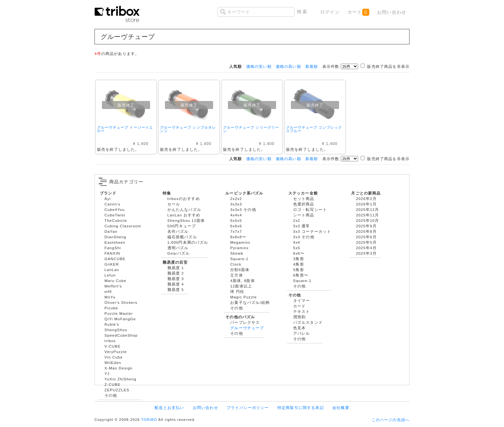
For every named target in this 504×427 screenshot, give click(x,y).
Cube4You (115, 209)
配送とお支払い (169, 408)
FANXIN (112, 253)
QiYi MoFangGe (120, 319)
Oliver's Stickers (121, 302)
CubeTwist (115, 215)
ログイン (330, 12)
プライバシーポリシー (248, 408)
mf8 (108, 291)
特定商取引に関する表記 (301, 408)
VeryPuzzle (116, 352)
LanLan (112, 270)
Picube (111, 308)
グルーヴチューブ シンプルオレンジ (188, 129)
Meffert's (113, 286)
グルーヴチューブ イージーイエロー (125, 129)
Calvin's (113, 204)
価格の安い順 (259, 66)
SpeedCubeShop (121, 335)
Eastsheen (115, 242)
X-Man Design (118, 368)
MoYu (110, 297)
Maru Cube (115, 281)
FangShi (113, 248)
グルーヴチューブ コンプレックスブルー (314, 129)
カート (358, 12)
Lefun (110, 275)
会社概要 (341, 408)
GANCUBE (115, 259)
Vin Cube (114, 357)
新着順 (312, 66)
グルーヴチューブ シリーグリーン (251, 129)
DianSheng (115, 237)
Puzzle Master (119, 313)
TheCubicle (116, 220)
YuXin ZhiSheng (120, 379)
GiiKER (112, 264)
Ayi (108, 199)
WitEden (113, 363)
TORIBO (149, 420)
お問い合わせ (392, 12)
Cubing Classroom (123, 226)
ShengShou (116, 330)
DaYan (111, 231)
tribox (110, 341)
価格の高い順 (288, 66)
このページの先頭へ (391, 420)
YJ (107, 373)
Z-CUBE (113, 384)
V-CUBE (113, 346)
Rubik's (112, 324)
